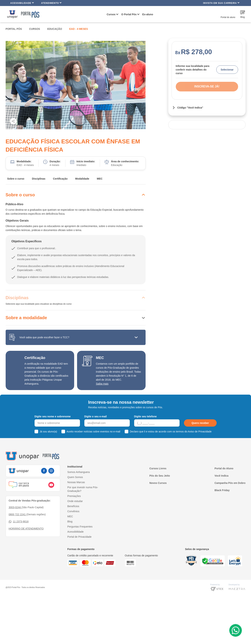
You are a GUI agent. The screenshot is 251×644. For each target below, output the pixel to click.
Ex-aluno (148, 14)
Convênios (73, 511)
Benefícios (73, 506)
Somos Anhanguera (79, 472)
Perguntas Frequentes (80, 527)
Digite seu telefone (145, 416)
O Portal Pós (129, 14)
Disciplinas (39, 179)
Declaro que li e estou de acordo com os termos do (171, 432)
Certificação (60, 179)
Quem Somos (75, 477)
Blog (70, 521)
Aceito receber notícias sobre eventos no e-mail (93, 432)
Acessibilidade (22, 3)
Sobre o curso (16, 179)
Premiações (74, 496)
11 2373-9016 (19, 522)
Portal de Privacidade (80, 537)
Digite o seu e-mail (96, 416)
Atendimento (51, 3)
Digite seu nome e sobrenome (53, 416)
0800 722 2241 (18, 514)
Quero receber (200, 423)
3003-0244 (15, 507)
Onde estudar (75, 501)
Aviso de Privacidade (200, 432)
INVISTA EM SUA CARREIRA (221, 3)
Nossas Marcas (76, 482)
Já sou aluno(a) (48, 432)
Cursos (111, 14)
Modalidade (82, 179)
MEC (100, 179)
